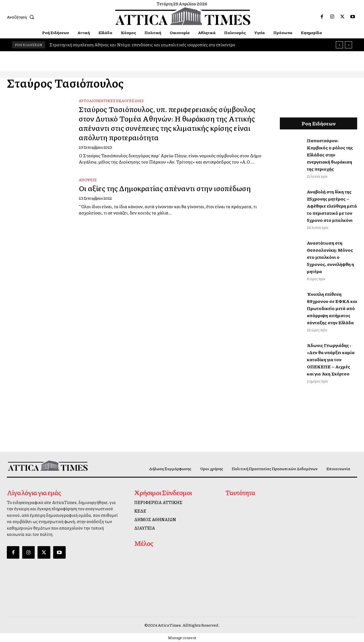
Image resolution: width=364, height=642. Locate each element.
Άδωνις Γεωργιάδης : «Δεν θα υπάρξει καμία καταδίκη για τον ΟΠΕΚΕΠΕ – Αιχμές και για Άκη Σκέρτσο (331, 359)
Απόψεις (88, 186)
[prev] (339, 45)
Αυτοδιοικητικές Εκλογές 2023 (111, 101)
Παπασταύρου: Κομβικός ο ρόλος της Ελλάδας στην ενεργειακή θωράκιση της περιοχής (330, 155)
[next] (349, 45)
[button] (22, 17)
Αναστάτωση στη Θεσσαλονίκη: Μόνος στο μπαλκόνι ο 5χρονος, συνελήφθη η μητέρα (330, 257)
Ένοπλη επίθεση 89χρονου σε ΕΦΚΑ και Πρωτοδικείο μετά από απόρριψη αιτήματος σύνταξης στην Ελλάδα (332, 308)
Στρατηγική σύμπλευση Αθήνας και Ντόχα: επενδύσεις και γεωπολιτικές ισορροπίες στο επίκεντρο (142, 45)
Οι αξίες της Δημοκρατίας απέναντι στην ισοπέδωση (153, 199)
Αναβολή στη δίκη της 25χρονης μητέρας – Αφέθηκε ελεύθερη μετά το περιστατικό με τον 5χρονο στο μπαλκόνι (332, 206)
